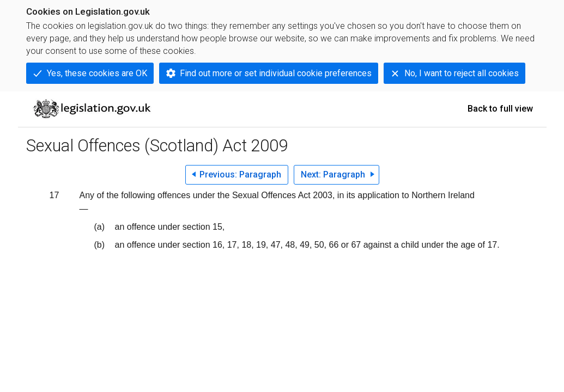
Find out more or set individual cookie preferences (276, 73)
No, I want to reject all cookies (462, 73)
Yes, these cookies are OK (97, 73)
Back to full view (500, 109)
